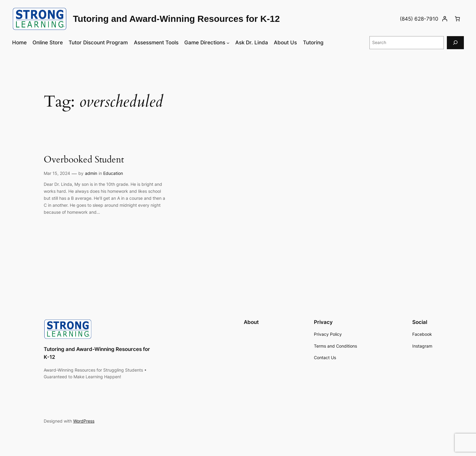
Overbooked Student (84, 160)
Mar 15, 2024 (57, 173)
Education (113, 173)
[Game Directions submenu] (228, 43)
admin (91, 173)
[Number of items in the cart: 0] (457, 19)
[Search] (455, 43)
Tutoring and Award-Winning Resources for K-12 (176, 19)
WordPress (84, 421)
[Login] (445, 19)
